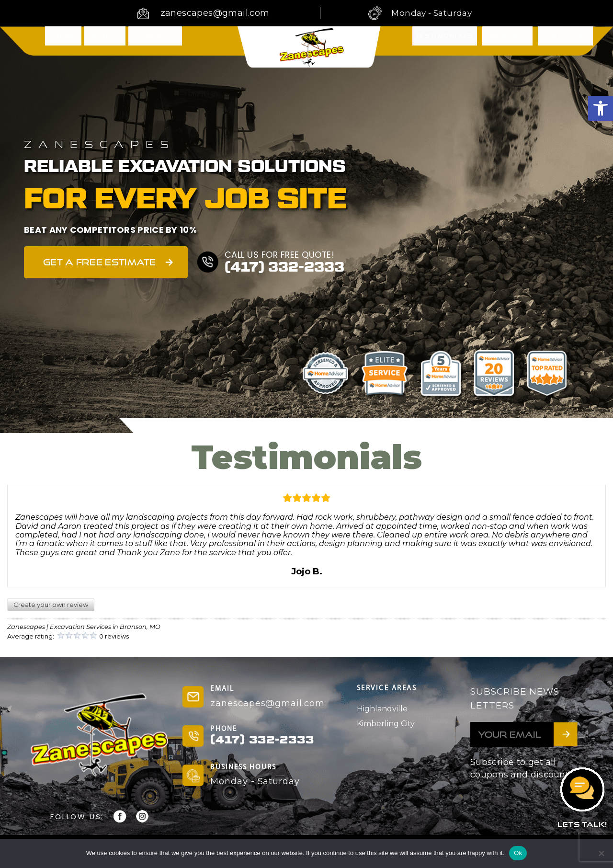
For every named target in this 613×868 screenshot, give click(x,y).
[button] (601, 108)
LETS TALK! (582, 824)
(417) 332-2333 (284, 267)
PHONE (224, 729)
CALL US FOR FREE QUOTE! (280, 255)
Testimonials (445, 40)
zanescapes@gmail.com (215, 13)
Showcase (507, 40)
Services (155, 40)
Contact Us (565, 40)
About (105, 40)
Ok (518, 853)
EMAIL (222, 689)
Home (63, 40)
